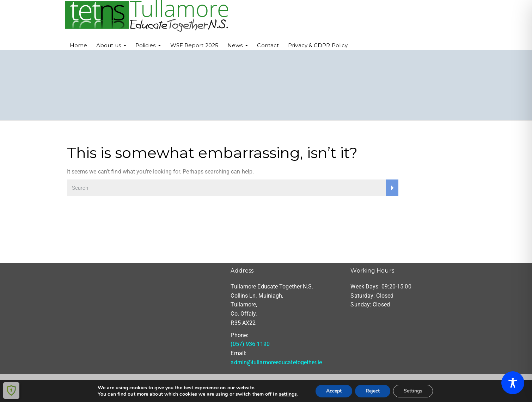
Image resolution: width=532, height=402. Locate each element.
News (235, 45)
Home (78, 45)
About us (109, 45)
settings (288, 394)
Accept (334, 391)
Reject (373, 391)
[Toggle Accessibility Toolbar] (513, 383)
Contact (268, 45)
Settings (413, 391)
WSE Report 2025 (194, 45)
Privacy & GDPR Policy (318, 45)
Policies (146, 45)
